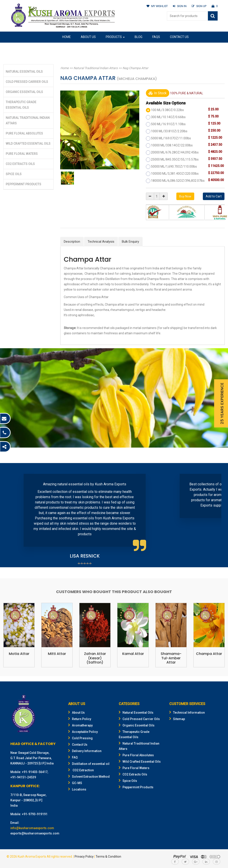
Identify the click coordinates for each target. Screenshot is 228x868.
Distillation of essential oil (89, 764)
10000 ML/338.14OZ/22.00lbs (172, 145)
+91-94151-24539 (23, 777)
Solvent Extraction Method (89, 777)
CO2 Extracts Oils (20, 164)
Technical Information (187, 713)
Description (72, 242)
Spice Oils (14, 174)
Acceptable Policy (83, 732)
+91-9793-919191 (35, 814)
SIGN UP (199, 6)
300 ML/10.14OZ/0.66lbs (168, 117)
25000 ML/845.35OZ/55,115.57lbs (175, 159)
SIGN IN (179, 6)
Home (67, 37)
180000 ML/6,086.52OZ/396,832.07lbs (178, 181)
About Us (88, 37)
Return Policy (80, 719)
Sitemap (177, 719)
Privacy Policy (84, 857)
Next (216, 516)
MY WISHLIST (156, 6)
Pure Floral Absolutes (24, 133)
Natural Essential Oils (24, 72)
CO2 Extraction (81, 770)
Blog (138, 37)
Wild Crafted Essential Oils (28, 144)
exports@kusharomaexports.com (35, 834)
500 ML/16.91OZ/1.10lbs (168, 124)
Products (115, 37)
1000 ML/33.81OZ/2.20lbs (169, 131)
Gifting (99, 47)
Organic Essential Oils (24, 92)
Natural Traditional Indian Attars (95, 68)
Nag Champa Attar (134, 68)
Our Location (73, 47)
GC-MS (75, 783)
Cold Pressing (80, 738)
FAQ (73, 758)
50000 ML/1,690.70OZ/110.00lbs (174, 166)
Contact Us (179, 37)
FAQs (156, 37)
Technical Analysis (101, 242)
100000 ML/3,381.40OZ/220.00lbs (175, 174)
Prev (12, 516)
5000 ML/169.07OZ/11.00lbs (171, 138)
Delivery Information (85, 751)
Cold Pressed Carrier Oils (27, 82)
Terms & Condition (108, 857)
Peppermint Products (24, 184)
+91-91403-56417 (35, 772)
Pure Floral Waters (22, 154)
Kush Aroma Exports (32, 857)
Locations (77, 790)
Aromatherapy (80, 726)
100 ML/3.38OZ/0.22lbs (167, 110)
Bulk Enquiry (130, 242)
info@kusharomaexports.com (32, 828)
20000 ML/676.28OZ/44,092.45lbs (175, 152)
